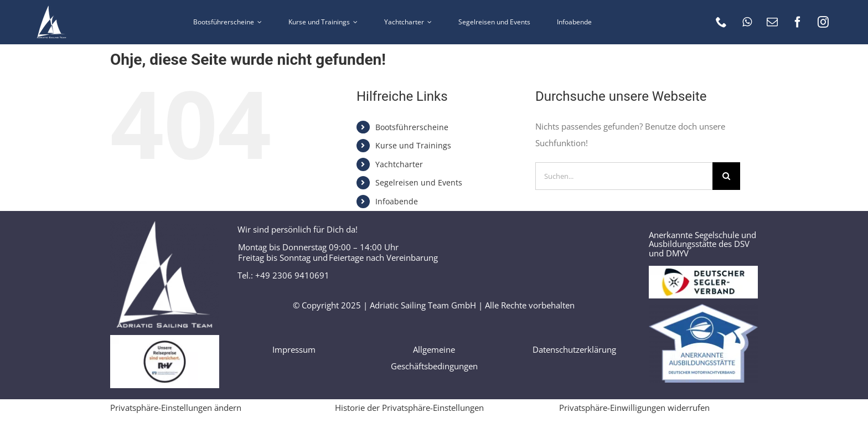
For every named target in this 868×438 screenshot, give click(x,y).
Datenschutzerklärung (574, 349)
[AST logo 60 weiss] (51, 9)
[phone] (721, 22)
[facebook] (798, 22)
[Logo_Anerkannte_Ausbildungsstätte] (703, 308)
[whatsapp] (747, 22)
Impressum (294, 349)
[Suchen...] (624, 176)
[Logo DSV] (703, 270)
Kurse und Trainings (413, 145)
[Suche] (726, 176)
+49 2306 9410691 (292, 275)
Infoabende (397, 201)
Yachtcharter (399, 164)
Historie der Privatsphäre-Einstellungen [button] (409, 408)
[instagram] (823, 22)
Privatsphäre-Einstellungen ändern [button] (176, 408)
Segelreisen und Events (419, 182)
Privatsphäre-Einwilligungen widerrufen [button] (634, 408)
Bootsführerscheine (412, 127)
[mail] (772, 22)
